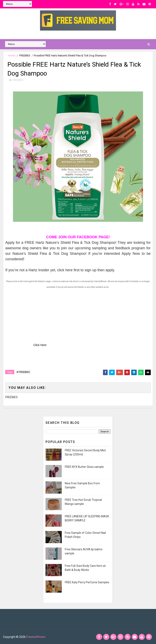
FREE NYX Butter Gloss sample (84, 467)
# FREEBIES (23, 372)
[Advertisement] (36, 315)
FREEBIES (25, 55)
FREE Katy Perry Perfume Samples (87, 582)
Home (12, 55)
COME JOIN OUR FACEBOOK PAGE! (78, 237)
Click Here (40, 345)
